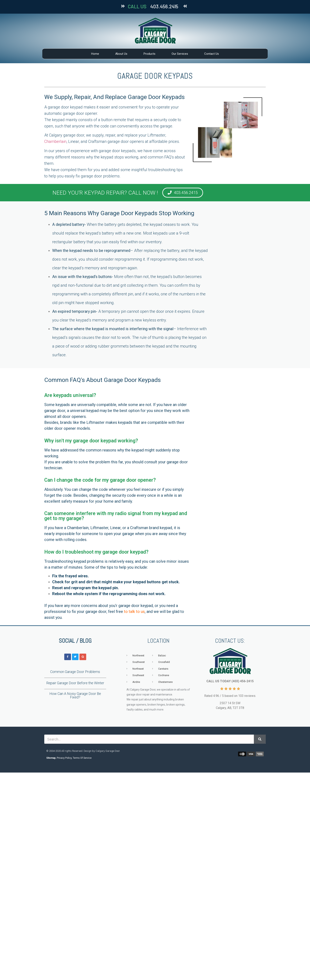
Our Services (180, 54)
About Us (121, 54)
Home (95, 54)
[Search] (260, 739)
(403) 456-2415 (243, 681)
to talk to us (134, 612)
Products (149, 54)
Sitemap (51, 758)
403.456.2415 (164, 6)
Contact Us (212, 54)
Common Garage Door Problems (75, 672)
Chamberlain (55, 141)
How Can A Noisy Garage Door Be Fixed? (75, 695)
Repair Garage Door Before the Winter (75, 683)
